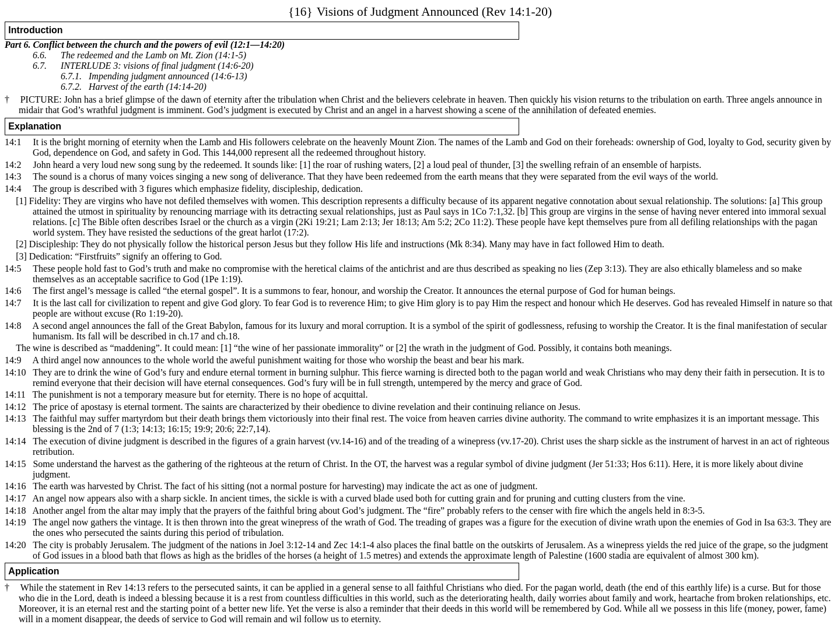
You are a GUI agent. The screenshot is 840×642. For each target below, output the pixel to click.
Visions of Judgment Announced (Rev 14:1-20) (420, 12)
